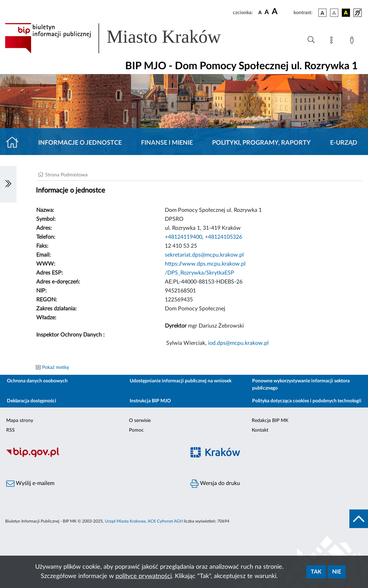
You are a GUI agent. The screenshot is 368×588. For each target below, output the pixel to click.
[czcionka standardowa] (260, 12)
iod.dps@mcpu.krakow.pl (238, 343)
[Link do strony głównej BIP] (123, 38)
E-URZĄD (344, 143)
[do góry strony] (359, 519)
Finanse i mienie (167, 143)
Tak (316, 572)
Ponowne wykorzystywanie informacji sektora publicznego (301, 385)
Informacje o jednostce (80, 143)
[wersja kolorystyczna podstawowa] (322, 13)
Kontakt (260, 430)
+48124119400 (183, 237)
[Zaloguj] (353, 41)
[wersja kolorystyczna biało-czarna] (334, 13)
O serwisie (140, 421)
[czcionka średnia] (267, 13)
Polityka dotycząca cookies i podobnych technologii (307, 401)
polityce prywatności (144, 576)
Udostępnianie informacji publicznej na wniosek (181, 381)
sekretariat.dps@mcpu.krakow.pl (204, 255)
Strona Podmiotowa (66, 175)
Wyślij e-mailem (30, 484)
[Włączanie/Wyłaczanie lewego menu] (8, 184)
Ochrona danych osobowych (37, 381)
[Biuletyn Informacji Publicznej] (92, 456)
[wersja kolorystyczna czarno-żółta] (346, 13)
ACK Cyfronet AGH (165, 521)
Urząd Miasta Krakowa (125, 521)
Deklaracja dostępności (32, 401)
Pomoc (136, 430)
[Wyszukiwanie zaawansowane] (311, 40)
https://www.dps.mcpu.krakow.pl (205, 264)
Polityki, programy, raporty (261, 143)
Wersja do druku (215, 484)
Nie (337, 572)
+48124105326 (223, 237)
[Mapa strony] (333, 41)
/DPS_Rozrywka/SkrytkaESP (200, 273)
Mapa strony (20, 421)
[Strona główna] (15, 143)
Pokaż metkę (56, 368)
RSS (11, 430)
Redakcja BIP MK (270, 421)
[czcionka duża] (282, 12)
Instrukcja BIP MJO (150, 401)
